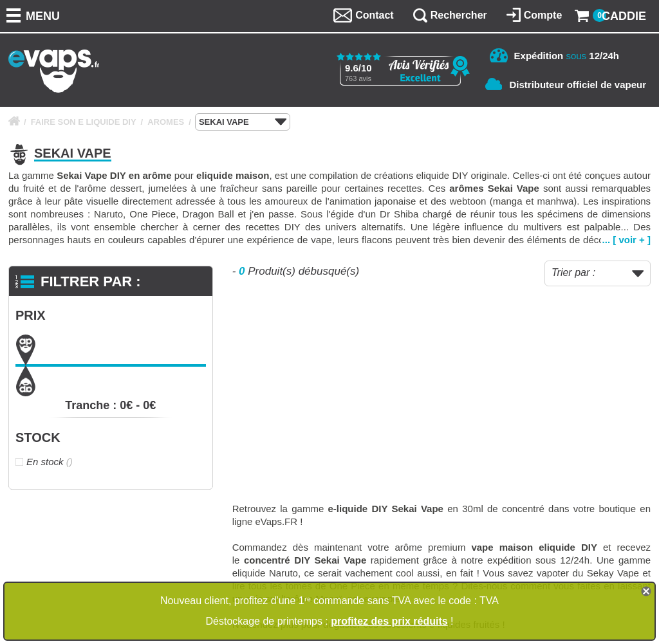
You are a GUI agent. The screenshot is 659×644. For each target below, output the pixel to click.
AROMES (166, 122)
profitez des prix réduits (389, 621)
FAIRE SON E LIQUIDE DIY (84, 122)
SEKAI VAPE (243, 122)
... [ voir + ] (627, 240)
